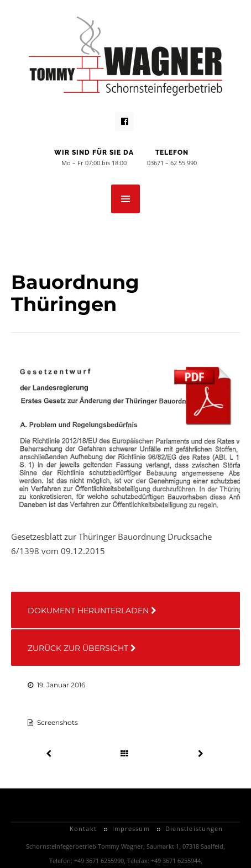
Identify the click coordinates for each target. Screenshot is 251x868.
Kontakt (83, 828)
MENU (125, 199)
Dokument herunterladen (92, 611)
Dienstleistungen (194, 828)
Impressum (131, 828)
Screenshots (57, 722)
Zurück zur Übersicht (82, 648)
